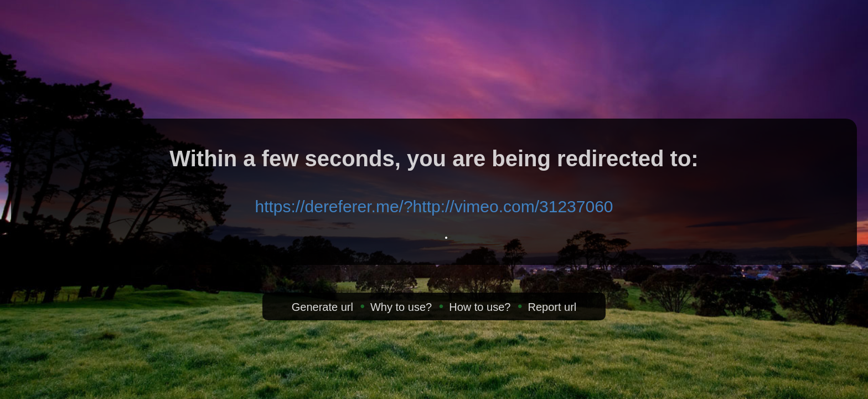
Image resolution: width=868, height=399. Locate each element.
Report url (552, 307)
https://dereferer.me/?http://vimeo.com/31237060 (434, 206)
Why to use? (401, 307)
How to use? (480, 307)
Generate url (322, 307)
